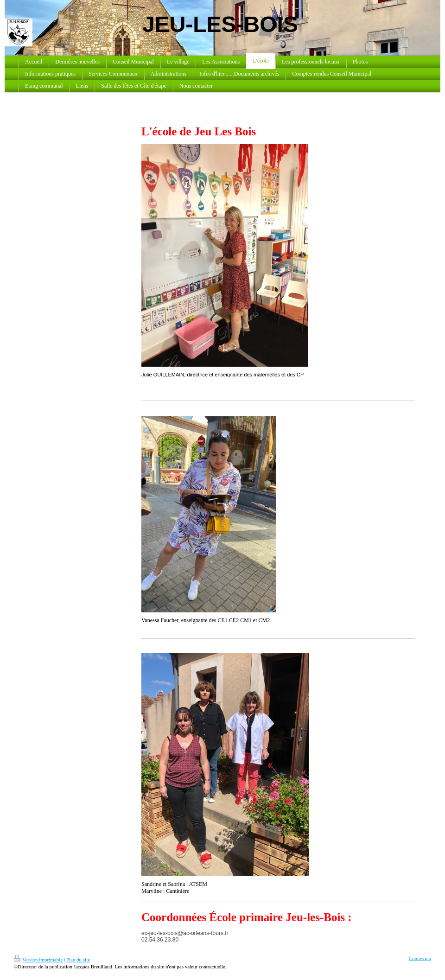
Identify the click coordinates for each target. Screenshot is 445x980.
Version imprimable (38, 960)
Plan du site (78, 960)
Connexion (420, 958)
